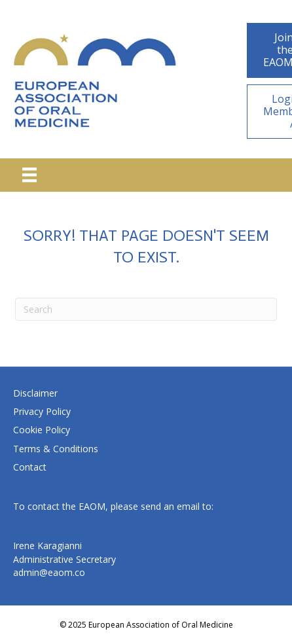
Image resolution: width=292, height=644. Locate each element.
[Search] (146, 309)
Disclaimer (35, 393)
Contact (30, 467)
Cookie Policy (42, 430)
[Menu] (29, 175)
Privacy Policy (42, 411)
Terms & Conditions (56, 449)
